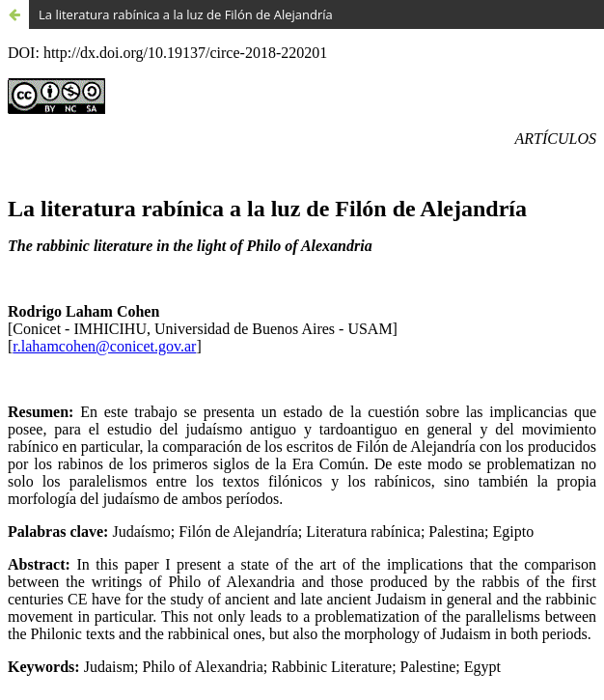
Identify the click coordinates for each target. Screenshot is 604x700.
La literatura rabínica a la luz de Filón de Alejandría (186, 14)
